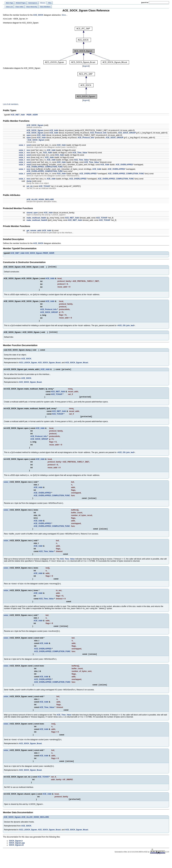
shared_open (32, 213)
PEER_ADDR (32, 115)
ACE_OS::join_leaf (126, 328)
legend (86, 66)
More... (65, 15)
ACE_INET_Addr (18, 115)
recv (28, 151)
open (29, 136)
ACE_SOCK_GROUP (127, 133)
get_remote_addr (34, 231)
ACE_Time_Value (80, 153)
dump (29, 182)
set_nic (30, 187)
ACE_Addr (54, 131)
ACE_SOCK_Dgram (35, 126)
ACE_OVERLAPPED (124, 165)
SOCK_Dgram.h (16, 852)
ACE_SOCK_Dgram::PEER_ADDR (40, 254)
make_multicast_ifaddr (36, 218)
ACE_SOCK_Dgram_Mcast (77, 366)
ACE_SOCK (38, 15)
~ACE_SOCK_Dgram (35, 140)
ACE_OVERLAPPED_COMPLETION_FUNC (45, 167)
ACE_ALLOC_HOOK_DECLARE (40, 200)
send (29, 146)
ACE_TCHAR (44, 187)
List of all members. (11, 105)
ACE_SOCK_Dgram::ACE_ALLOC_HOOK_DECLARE (26, 828)
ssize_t (22, 146)
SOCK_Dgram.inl (16, 856)
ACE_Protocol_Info (98, 133)
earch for (145, 2)
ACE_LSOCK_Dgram (28, 366)
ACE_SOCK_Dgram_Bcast (49, 366)
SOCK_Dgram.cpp (17, 854)
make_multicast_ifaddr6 (37, 221)
